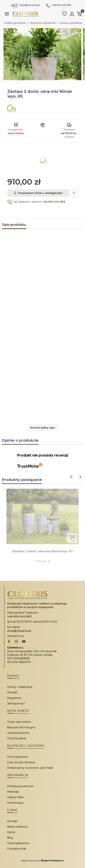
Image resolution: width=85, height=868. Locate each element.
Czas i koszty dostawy (21, 762)
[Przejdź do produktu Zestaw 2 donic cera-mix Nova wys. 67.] (42, 516)
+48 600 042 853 (61, 5)
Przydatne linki (17, 849)
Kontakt (12, 692)
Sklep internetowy (41, 861)
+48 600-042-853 (19, 616)
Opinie (11, 832)
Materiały (13, 792)
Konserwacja (15, 803)
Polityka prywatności (20, 786)
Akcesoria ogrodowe (43, 23)
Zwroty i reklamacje (20, 687)
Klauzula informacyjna (21, 727)
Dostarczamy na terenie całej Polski (30, 768)
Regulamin (14, 698)
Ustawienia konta (18, 733)
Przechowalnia (17, 738)
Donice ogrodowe (71, 23)
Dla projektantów (18, 843)
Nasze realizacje (17, 827)
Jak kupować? (16, 703)
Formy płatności (18, 757)
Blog (10, 838)
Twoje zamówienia (19, 722)
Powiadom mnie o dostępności (38, 193)
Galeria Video (16, 797)
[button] (42, 428)
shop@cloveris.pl (29, 5)
